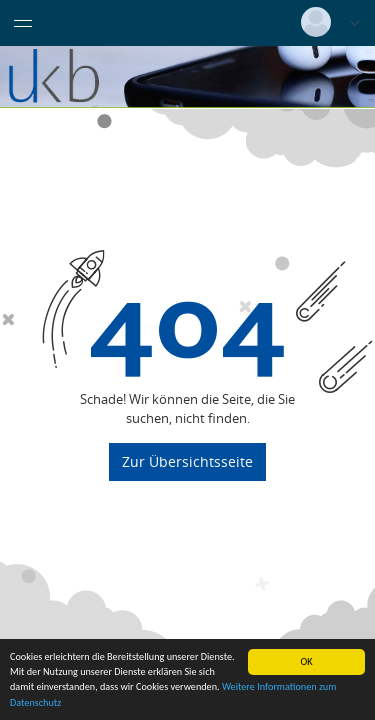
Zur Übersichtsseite (187, 461)
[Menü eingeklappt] (23, 23)
